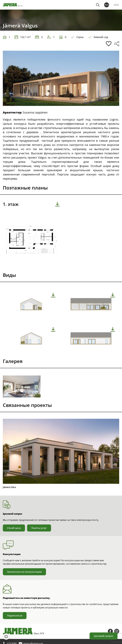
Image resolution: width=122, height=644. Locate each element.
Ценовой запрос (104, 636)
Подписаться (15, 615)
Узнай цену (14, 528)
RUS (107, 5)
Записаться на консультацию (24, 572)
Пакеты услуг (39, 528)
